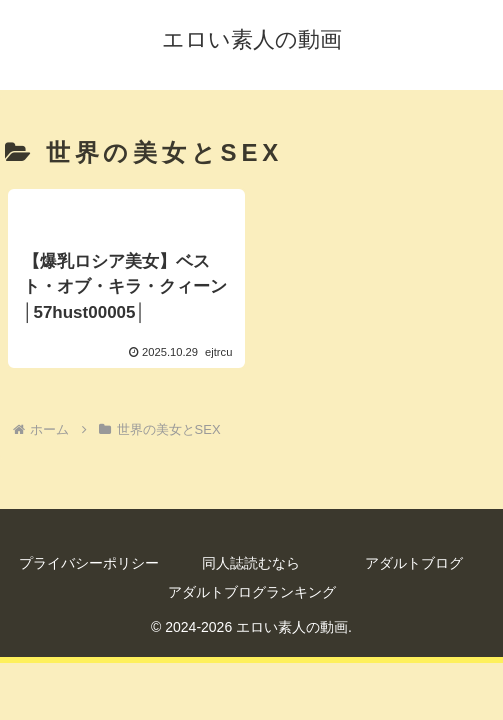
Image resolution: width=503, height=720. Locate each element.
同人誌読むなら (251, 563)
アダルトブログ (414, 563)
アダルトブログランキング (252, 592)
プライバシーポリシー (89, 563)
